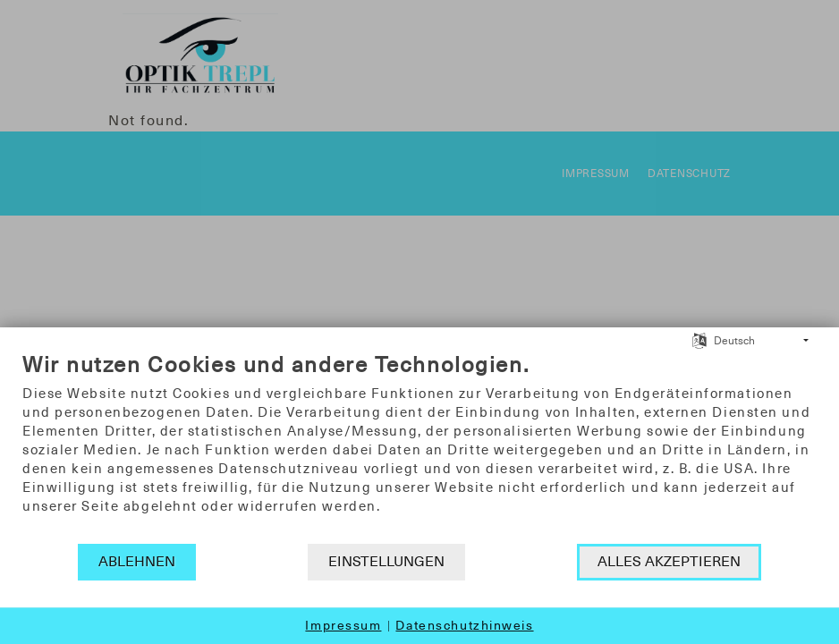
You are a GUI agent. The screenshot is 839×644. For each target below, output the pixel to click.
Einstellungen (386, 562)
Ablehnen (137, 562)
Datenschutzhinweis (464, 625)
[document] (419, 447)
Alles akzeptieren (669, 562)
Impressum (343, 625)
